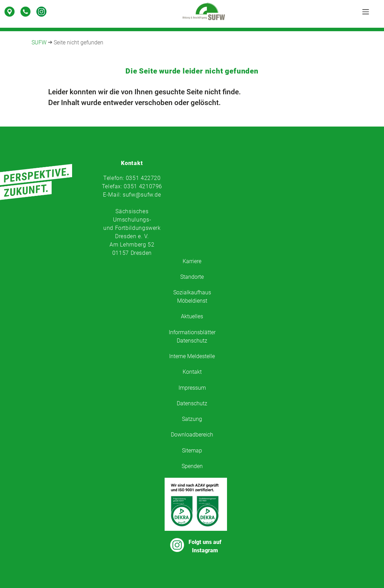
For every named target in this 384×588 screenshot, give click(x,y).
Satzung (192, 419)
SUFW (39, 42)
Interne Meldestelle (192, 356)
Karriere (192, 261)
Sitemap (192, 451)
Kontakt (192, 372)
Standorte (192, 277)
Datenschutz (192, 403)
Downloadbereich (192, 435)
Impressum (192, 388)
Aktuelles (192, 316)
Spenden (192, 466)
